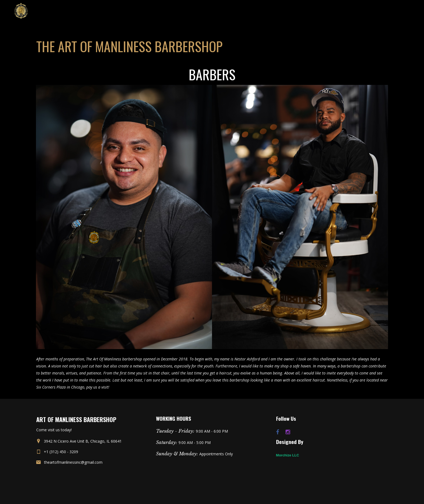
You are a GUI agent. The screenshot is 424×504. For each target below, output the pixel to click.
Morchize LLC (288, 455)
